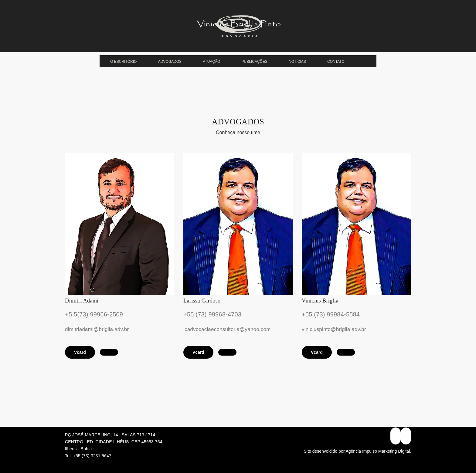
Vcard (80, 352)
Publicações (255, 62)
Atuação (211, 62)
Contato (336, 62)
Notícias (297, 62)
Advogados (170, 62)
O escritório (123, 62)
